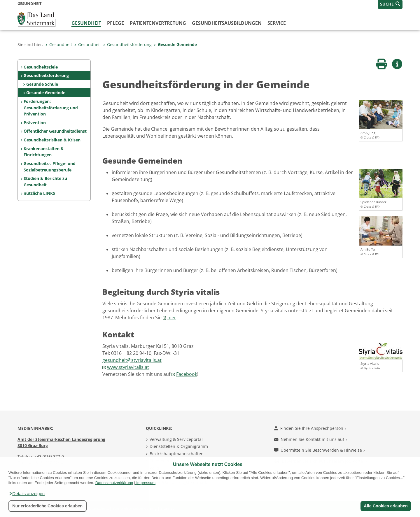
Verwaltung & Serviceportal (176, 439)
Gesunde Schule (42, 84)
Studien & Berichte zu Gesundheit (45, 182)
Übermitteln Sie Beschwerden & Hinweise (320, 450)
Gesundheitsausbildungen (227, 23)
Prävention (35, 123)
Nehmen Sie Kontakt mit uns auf (311, 439)
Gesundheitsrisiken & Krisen (52, 140)
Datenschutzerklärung (114, 483)
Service (277, 23)
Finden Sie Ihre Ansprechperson (310, 428)
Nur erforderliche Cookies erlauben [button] (47, 506)
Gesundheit (86, 23)
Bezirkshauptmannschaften (177, 454)
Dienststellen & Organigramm (179, 446)
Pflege (116, 23)
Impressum (146, 483)
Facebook (187, 374)
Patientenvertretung (158, 23)
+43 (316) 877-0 (49, 456)
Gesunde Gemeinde (175, 44)
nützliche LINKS (39, 193)
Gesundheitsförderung (127, 44)
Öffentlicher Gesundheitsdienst (55, 131)
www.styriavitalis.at (128, 367)
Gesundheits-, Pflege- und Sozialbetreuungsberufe (50, 167)
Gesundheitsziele (41, 67)
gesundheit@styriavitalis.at (132, 360)
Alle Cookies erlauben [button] (386, 506)
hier (172, 318)
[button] (27, 494)
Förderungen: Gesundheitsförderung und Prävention (51, 108)
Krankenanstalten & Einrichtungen (44, 152)
